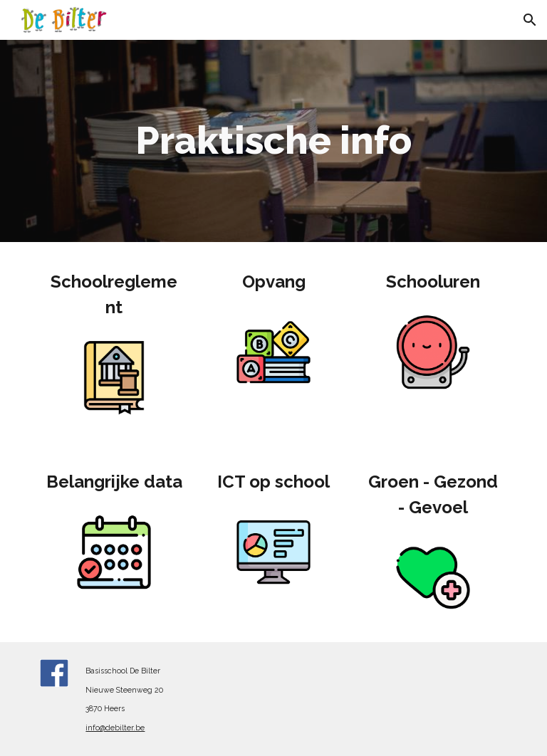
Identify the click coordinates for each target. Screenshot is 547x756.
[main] (273, 141)
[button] (530, 20)
